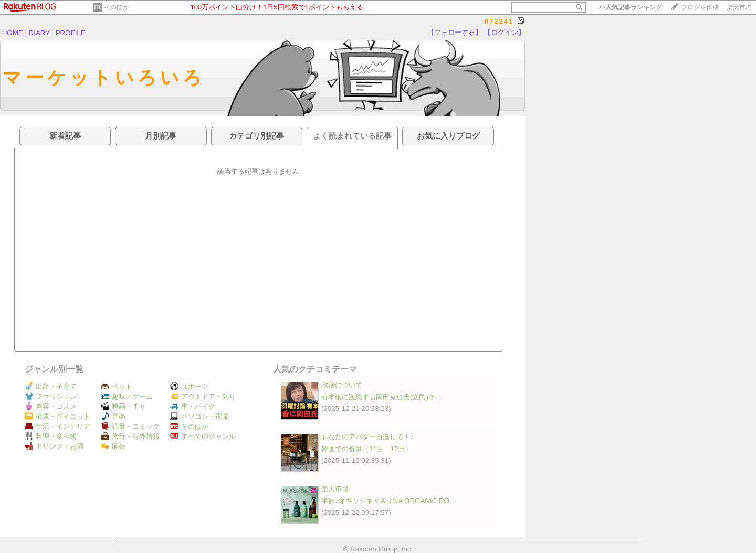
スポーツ (189, 386)
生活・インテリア (57, 426)
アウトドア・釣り (203, 396)
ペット (117, 386)
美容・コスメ (51, 406)
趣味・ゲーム (127, 396)
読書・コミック (130, 426)
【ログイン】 (505, 32)
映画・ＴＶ (123, 406)
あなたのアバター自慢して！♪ (367, 437)
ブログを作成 (700, 7)
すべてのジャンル (203, 436)
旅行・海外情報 (130, 436)
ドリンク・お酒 (54, 446)
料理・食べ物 (51, 436)
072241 (499, 21)
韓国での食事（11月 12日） (367, 449)
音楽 (113, 416)
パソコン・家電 (199, 416)
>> (630, 7)
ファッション (51, 396)
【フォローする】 (455, 32)
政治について (342, 385)
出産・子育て (51, 386)
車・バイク (193, 406)
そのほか (117, 7)
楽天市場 (739, 7)
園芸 (113, 446)
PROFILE (71, 33)
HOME (13, 33)
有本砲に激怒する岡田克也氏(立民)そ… (382, 397)
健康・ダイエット (57, 416)
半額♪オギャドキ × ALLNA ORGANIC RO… (389, 501)
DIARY (39, 33)
